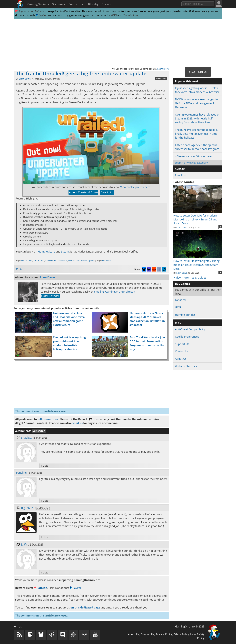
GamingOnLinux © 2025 (190, 626)
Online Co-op (74, 260)
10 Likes (20, 269)
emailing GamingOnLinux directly (114, 292)
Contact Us (77, 4)
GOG (114, 15)
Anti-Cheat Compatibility (190, 329)
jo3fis (24, 544)
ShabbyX (26, 438)
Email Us (180, 175)
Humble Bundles (185, 315)
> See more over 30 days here (193, 156)
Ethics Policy (181, 634)
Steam (65, 252)
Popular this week (187, 81)
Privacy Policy (164, 634)
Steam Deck (39, 260)
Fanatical (181, 300)
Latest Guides (184, 182)
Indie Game (51, 260)
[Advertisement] (118, 43)
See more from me (50, 296)
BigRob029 (28, 508)
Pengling (21, 473)
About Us (181, 359)
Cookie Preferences (187, 337)
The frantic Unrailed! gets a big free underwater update (81, 73)
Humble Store (131, 15)
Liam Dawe (25, 79)
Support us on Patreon (30, 11)
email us (77, 423)
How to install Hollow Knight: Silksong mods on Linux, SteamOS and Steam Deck (198, 263)
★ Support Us (198, 72)
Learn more (163, 69)
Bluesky (93, 4)
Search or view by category (191, 163)
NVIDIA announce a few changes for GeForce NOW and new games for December (197, 103)
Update (91, 260)
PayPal (41, 15)
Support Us (182, 344)
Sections (59, 4)
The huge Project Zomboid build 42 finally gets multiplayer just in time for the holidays (197, 134)
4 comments (161, 78)
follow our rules (48, 419)
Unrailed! (106, 260)
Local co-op (62, 260)
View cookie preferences (135, 187)
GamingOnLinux (38, 4)
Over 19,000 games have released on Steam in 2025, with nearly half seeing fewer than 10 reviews (198, 118)
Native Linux (27, 260)
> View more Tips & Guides (190, 278)
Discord (107, 4)
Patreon (40, 588)
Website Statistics (186, 366)
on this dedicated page (85, 608)
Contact (180, 169)
